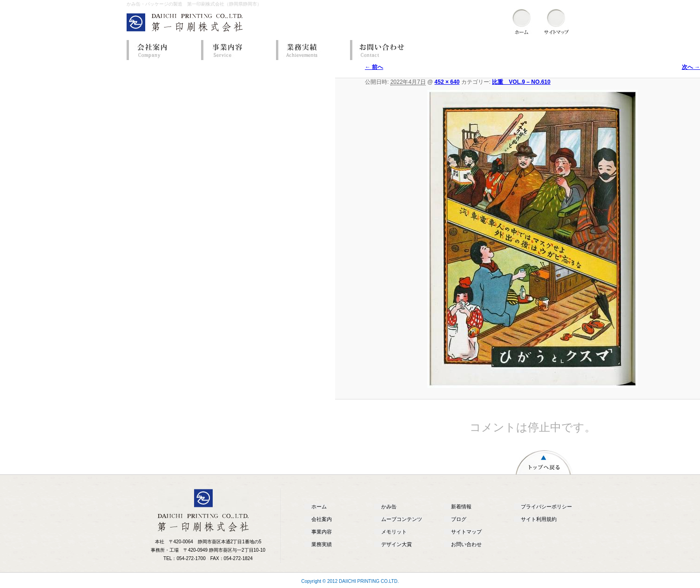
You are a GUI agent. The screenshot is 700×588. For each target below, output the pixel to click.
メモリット (394, 532)
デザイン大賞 (397, 544)
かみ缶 (389, 507)
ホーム (319, 507)
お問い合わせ (385, 50)
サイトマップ (466, 532)
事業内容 (236, 50)
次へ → (691, 67)
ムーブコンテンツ (402, 519)
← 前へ (374, 67)
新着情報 (461, 507)
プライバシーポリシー (546, 507)
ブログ (459, 519)
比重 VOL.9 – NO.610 (521, 82)
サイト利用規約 (539, 519)
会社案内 (162, 50)
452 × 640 (447, 82)
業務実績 (310, 50)
